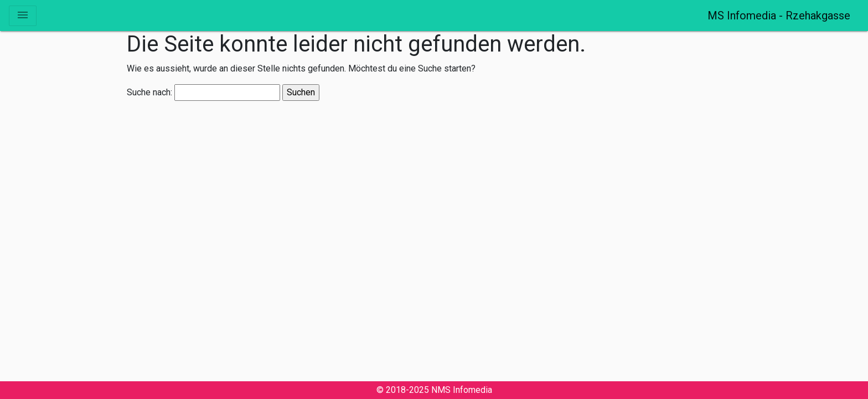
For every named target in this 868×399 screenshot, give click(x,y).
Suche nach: (149, 93)
